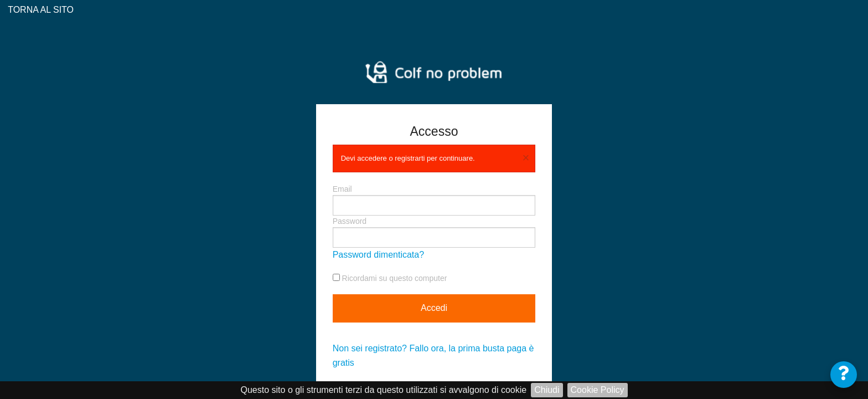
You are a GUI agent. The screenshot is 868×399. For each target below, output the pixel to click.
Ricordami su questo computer (390, 278)
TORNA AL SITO (40, 10)
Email (434, 200)
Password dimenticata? (378, 255)
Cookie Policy (598, 390)
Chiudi (547, 390)
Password (434, 232)
